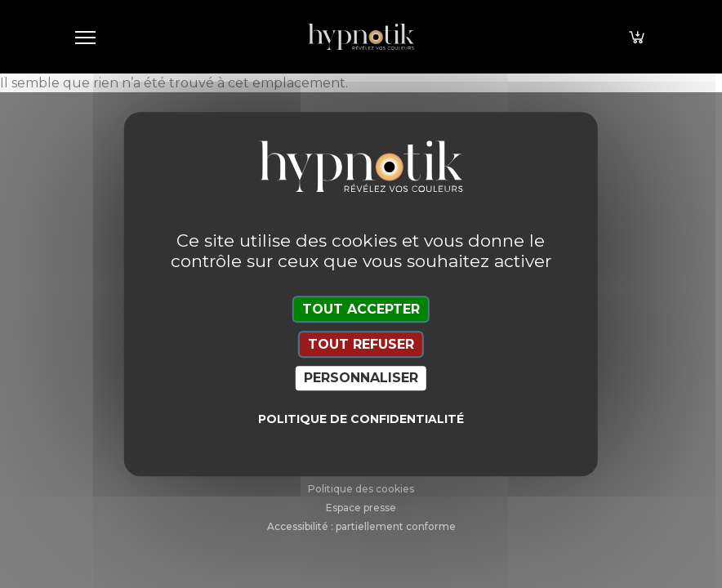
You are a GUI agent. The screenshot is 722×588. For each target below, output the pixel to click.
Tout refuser (361, 344)
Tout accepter (361, 309)
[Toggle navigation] (85, 37)
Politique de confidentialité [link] (361, 419)
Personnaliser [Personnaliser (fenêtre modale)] (361, 379)
